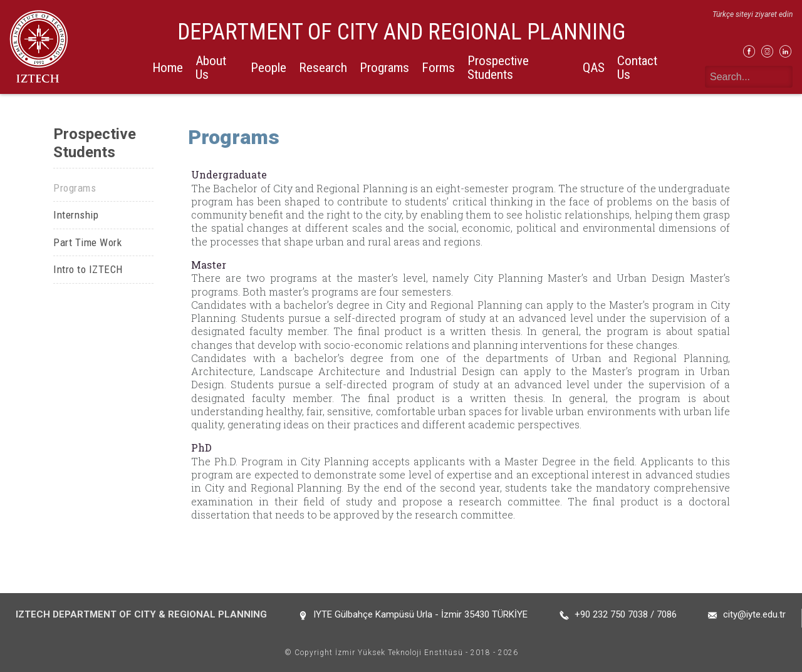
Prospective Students (498, 67)
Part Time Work (87, 242)
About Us (211, 67)
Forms (438, 68)
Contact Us (637, 67)
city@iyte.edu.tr (754, 614)
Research (323, 68)
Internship (76, 215)
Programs (384, 68)
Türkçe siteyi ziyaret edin (753, 14)
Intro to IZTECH (88, 269)
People (268, 68)
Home (168, 68)
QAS (594, 68)
